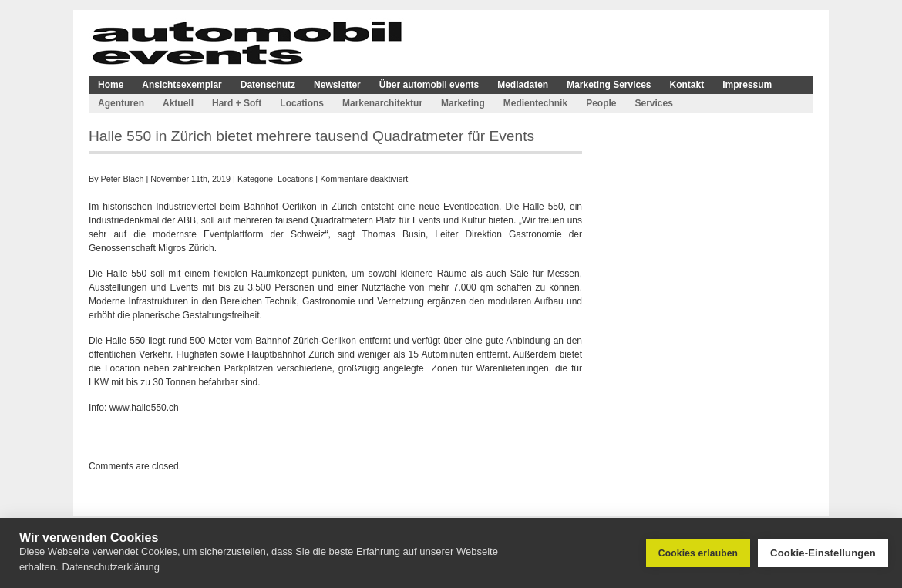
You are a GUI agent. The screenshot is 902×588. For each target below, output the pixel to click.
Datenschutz (268, 85)
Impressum (747, 85)
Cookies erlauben (698, 553)
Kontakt (687, 85)
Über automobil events (429, 85)
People (601, 103)
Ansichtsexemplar (182, 85)
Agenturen (121, 103)
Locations (302, 103)
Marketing (463, 103)
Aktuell (178, 103)
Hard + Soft (237, 103)
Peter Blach (123, 179)
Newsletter (337, 85)
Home (111, 85)
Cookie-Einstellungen (823, 553)
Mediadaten (523, 85)
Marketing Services (609, 85)
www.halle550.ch (144, 408)
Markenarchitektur (382, 103)
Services (653, 103)
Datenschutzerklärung (111, 567)
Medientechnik (535, 103)
